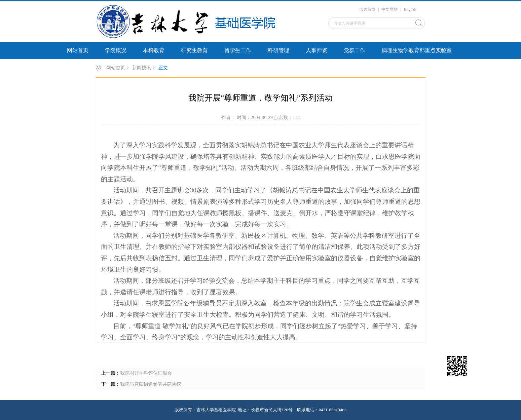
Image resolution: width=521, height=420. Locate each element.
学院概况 (116, 50)
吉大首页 (367, 9)
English (410, 9)
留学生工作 (238, 50)
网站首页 (78, 50)
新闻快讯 (142, 68)
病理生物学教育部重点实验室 (417, 50)
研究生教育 (194, 50)
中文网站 (389, 9)
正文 (163, 68)
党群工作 (355, 50)
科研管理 (278, 50)
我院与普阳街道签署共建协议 (151, 384)
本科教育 (154, 50)
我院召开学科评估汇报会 (146, 373)
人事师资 (317, 50)
